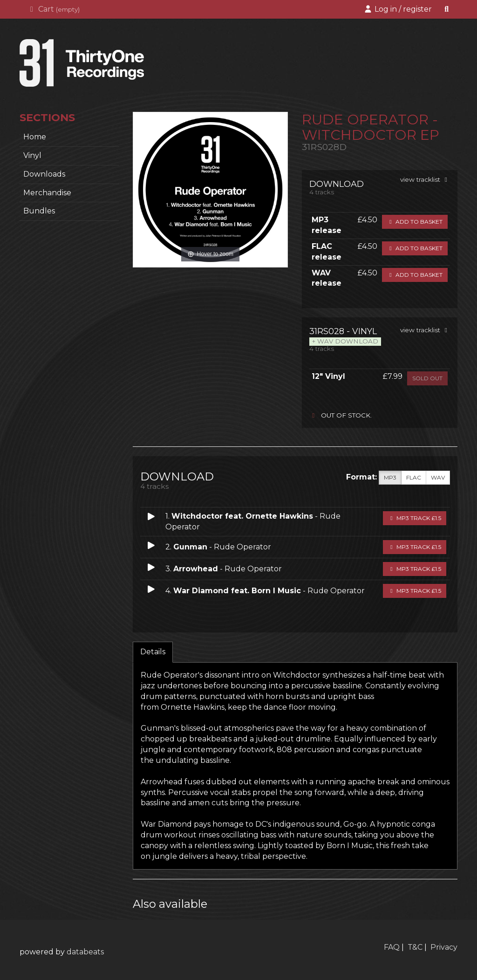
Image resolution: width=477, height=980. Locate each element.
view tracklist (425, 179)
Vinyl (32, 155)
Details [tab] (153, 652)
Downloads (44, 174)
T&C (415, 947)
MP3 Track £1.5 (415, 518)
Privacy (444, 947)
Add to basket (415, 222)
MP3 (390, 478)
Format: (361, 477)
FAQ (392, 947)
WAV (438, 478)
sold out (427, 378)
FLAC (414, 478)
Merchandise (47, 193)
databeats (85, 952)
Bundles (39, 211)
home (35, 137)
